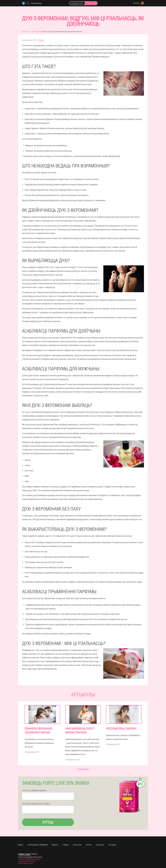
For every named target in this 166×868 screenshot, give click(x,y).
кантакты (100, 845)
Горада (66, 845)
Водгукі (55, 845)
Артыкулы (77, 845)
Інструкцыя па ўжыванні (38, 845)
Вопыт (21, 845)
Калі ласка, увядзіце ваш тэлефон (36, 804)
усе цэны (112, 845)
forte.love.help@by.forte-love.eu (30, 857)
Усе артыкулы (83, 769)
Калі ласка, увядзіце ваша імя (34, 790)
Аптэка (89, 845)
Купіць (48, 822)
